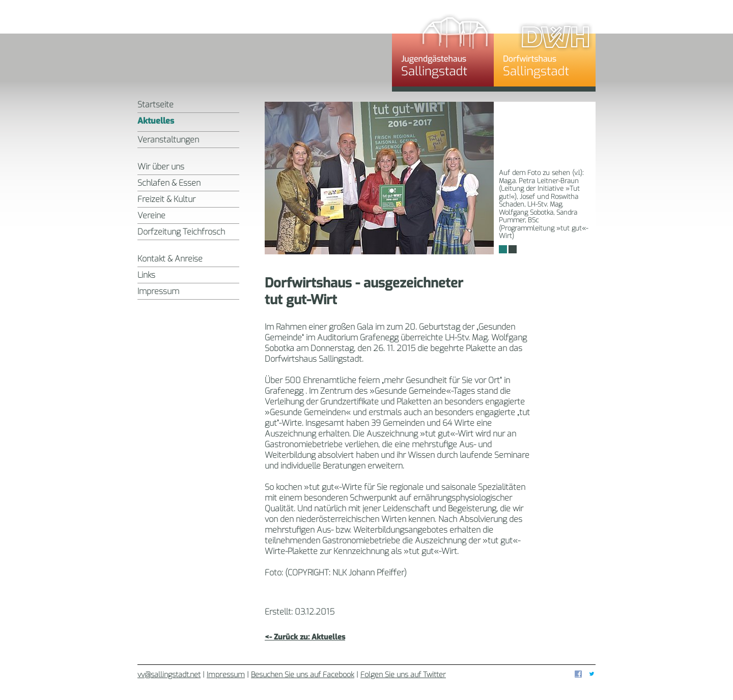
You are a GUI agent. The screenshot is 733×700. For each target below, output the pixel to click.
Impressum (158, 291)
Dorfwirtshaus (545, 48)
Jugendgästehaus (443, 48)
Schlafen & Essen (169, 183)
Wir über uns (161, 167)
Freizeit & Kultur (166, 199)
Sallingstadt (265, 48)
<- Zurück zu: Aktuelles (305, 637)
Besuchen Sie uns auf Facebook (303, 675)
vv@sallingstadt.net (169, 675)
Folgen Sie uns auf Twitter (403, 675)
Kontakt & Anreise (170, 259)
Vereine (151, 215)
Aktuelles (156, 121)
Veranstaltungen (168, 140)
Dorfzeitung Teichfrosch (181, 232)
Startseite (156, 105)
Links (146, 275)
